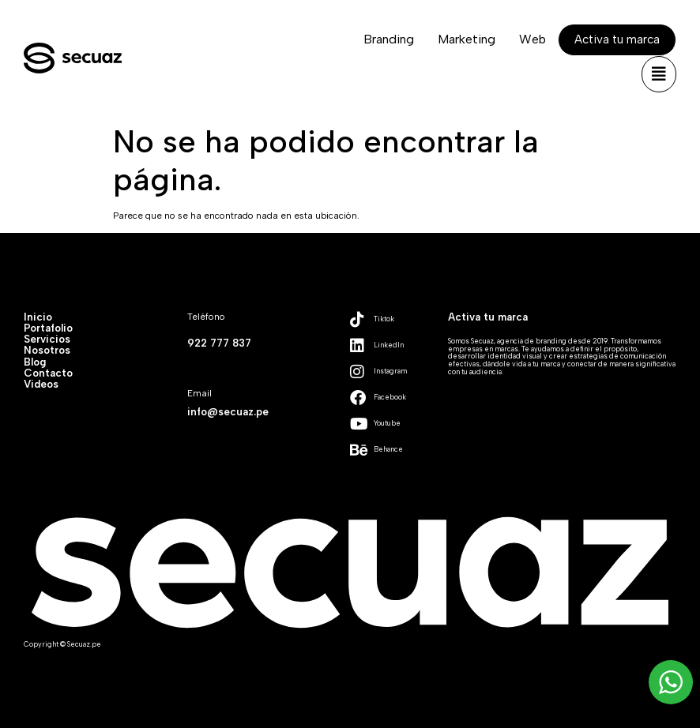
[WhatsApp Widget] (671, 682)
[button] (659, 74)
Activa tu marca (488, 317)
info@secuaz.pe (228, 411)
